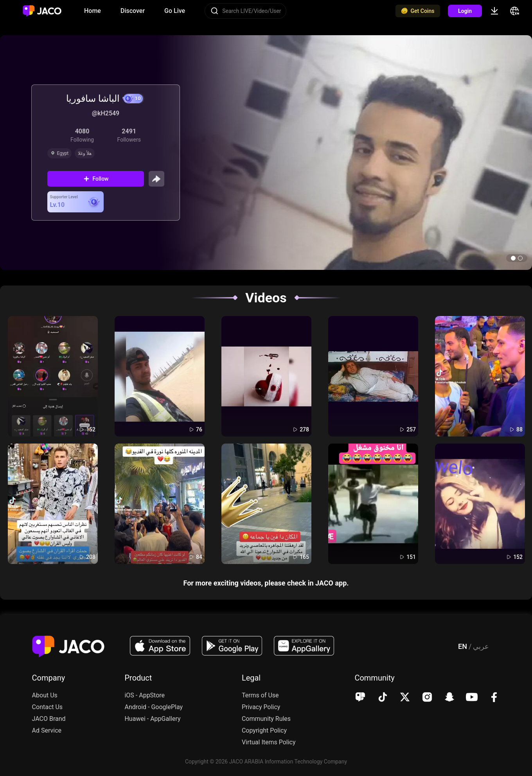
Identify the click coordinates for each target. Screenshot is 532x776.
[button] (513, 258)
